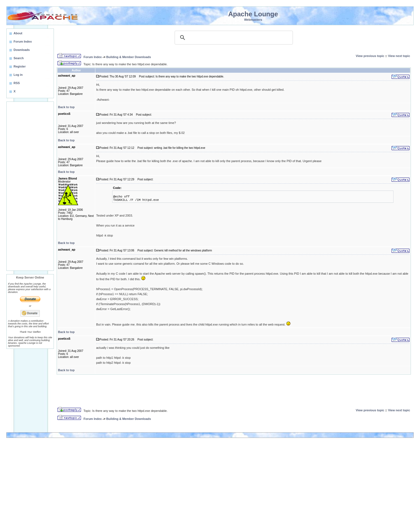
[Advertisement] (30, 186)
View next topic (399, 56)
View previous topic (370, 56)
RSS (17, 83)
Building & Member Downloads (128, 57)
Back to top (66, 107)
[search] (233, 38)
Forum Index (93, 57)
